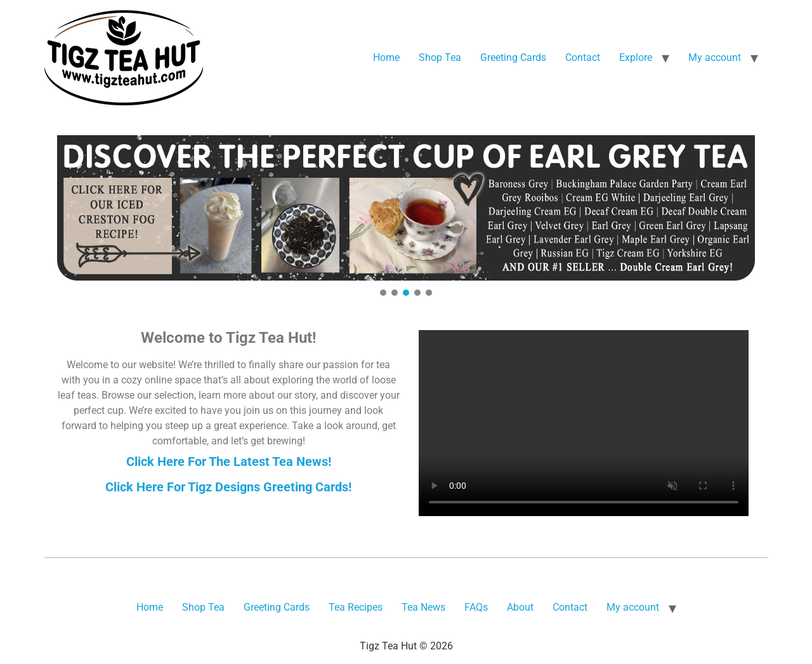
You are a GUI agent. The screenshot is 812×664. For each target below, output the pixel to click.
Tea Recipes (356, 607)
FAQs (476, 607)
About (520, 607)
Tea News (423, 607)
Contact (583, 57)
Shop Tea (440, 57)
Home (386, 57)
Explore (636, 57)
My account (715, 57)
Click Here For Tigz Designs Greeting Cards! (228, 487)
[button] (406, 208)
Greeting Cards (513, 57)
